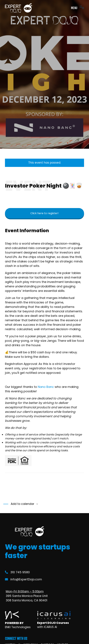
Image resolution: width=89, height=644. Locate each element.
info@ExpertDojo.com (23, 579)
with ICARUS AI (47, 627)
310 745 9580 (17, 572)
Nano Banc (46, 387)
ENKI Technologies (18, 627)
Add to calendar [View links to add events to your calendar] (22, 504)
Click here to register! (44, 213)
